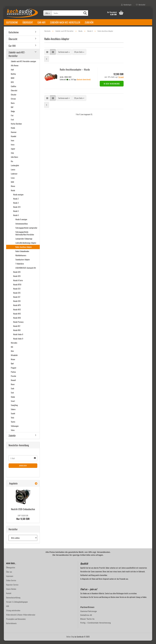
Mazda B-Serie (18, 284)
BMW (13, 81)
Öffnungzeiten (11, 571)
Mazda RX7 (17, 329)
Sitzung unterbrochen (13, 614)
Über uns (9, 575)
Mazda (13, 194)
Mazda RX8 (17, 333)
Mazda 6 (16, 219)
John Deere (14, 160)
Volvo (13, 433)
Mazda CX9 (17, 304)
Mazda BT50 (17, 288)
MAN (12, 185)
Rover (13, 388)
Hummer (14, 135)
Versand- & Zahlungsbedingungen (17, 605)
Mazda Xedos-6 (18, 338)
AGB (7, 609)
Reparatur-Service (12, 588)
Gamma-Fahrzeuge (89, 615)
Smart (13, 404)
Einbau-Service (11, 584)
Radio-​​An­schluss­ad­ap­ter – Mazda (75, 73)
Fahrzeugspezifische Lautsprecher (26, 231)
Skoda (13, 400)
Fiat (12, 119)
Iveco (13, 148)
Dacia (13, 106)
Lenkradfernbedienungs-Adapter (26, 246)
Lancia (13, 173)
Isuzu (12, 144)
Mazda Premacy (18, 325)
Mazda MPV (17, 309)
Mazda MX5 (17, 317)
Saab (12, 392)
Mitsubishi (14, 358)
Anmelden (23, 469)
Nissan (13, 363)
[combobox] (64, 55)
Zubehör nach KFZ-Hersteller (65, 22)
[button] (47, 55)
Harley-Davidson (16, 127)
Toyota (13, 425)
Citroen (13, 102)
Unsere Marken (11, 592)
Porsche (13, 379)
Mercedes (14, 346)
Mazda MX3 (17, 313)
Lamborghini (15, 169)
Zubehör (89, 22)
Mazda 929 (17, 280)
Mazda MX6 (17, 321)
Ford (12, 123)
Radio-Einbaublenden (22, 255)
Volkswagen (15, 429)
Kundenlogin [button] (126, 5)
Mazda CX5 (17, 296)
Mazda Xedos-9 (18, 342)
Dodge (13, 115)
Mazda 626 (17, 275)
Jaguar (13, 152)
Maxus (13, 189)
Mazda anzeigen (18, 198)
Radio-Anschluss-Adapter (24, 250)
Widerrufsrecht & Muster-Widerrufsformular (21, 618)
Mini (12, 354)
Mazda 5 (16, 214)
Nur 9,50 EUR (23, 521)
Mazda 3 (16, 206)
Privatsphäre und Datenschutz (16, 622)
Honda (13, 131)
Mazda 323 (17, 210)
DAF (12, 110)
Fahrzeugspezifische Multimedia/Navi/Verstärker (25, 237)
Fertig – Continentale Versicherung (96, 626)
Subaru (13, 413)
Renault (13, 383)
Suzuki (13, 417)
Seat (12, 396)
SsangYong (14, 408)
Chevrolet (14, 94)
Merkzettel (141, 5)
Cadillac (14, 90)
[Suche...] (47, 13)
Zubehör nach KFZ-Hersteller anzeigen (23, 65)
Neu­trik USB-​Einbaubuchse (23, 512)
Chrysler (14, 98)
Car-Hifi (41, 22)
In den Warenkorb (112, 87)
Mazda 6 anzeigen (21, 223)
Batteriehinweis (11, 627)
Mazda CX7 (17, 300)
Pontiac (13, 375)
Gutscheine (12, 22)
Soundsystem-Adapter (23, 263)
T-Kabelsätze (20, 267)
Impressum (10, 579)
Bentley (13, 77)
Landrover (14, 177)
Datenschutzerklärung (13, 601)
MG (12, 350)
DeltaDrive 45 (86, 619)
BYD (12, 85)
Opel (12, 367)
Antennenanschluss (22, 227)
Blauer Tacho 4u (87, 622)
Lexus (13, 181)
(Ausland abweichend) (84, 83)
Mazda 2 (16, 202)
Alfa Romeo (15, 69)
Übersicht (28, 22)
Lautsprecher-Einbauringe (24, 242)
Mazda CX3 (17, 292)
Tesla (12, 421)
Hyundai (14, 140)
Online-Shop (70, 640)
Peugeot (14, 371)
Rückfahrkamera (21, 259)
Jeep (12, 156)
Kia (12, 165)
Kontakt (9, 597)
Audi (12, 73)
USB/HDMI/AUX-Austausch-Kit (26, 271)
